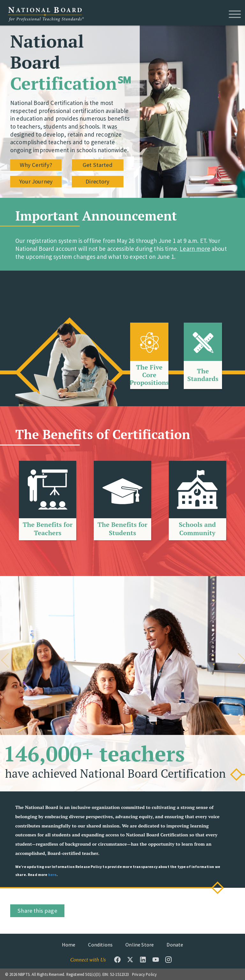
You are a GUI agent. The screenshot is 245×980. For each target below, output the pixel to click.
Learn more (195, 249)
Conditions (100, 945)
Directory (98, 182)
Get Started (98, 165)
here (52, 875)
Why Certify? (36, 165)
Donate (175, 945)
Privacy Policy (144, 974)
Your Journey (36, 182)
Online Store (140, 945)
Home (69, 945)
